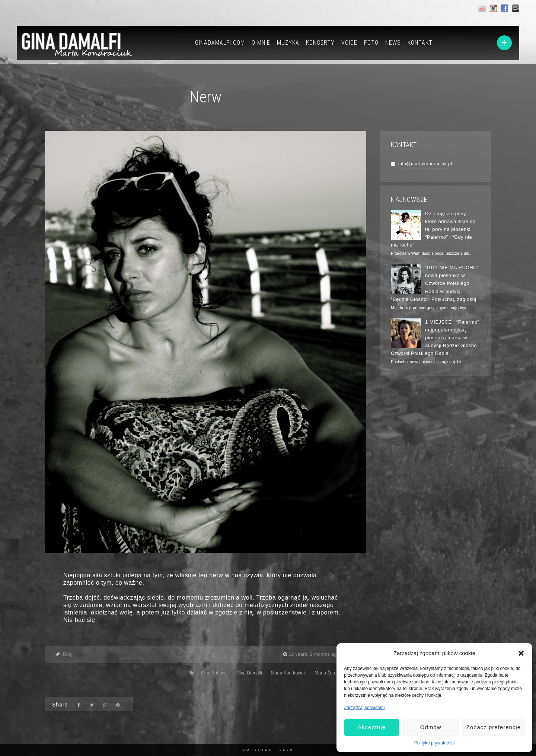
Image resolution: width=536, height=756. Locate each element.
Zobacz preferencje (494, 727)
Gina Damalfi (249, 673)
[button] (521, 653)
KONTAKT (420, 43)
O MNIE (261, 43)
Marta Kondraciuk (288, 673)
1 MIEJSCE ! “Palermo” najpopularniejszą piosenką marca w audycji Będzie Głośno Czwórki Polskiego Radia (435, 338)
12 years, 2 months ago (315, 654)
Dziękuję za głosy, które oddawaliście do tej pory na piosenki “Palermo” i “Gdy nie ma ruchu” (433, 229)
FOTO (371, 43)
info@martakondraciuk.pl (425, 164)
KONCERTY (320, 43)
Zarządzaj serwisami (364, 708)
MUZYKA (288, 43)
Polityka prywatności (435, 743)
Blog (68, 654)
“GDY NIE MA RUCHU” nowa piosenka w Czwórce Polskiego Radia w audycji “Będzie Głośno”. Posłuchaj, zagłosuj (435, 283)
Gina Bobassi (214, 673)
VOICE (349, 43)
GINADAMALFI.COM (220, 43)
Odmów (431, 727)
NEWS (393, 43)
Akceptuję (372, 727)
